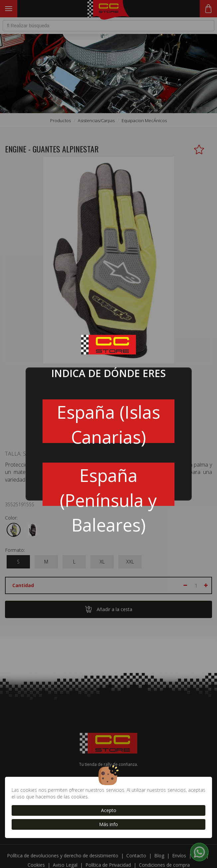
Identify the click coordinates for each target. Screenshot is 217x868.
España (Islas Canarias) (108, 421)
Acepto (109, 810)
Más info (108, 824)
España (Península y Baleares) (108, 485)
